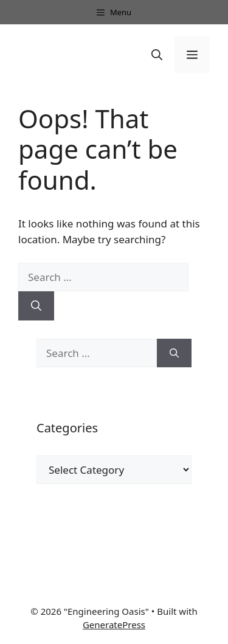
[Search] (36, 306)
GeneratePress (114, 625)
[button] (157, 55)
